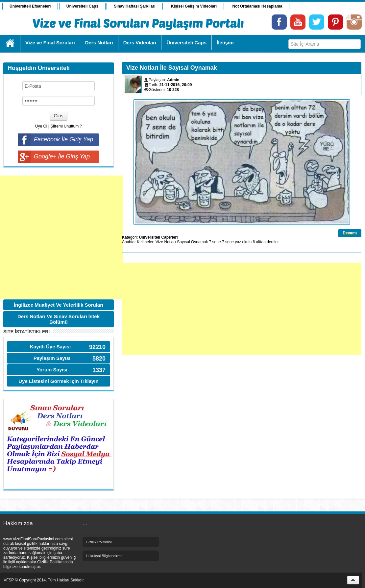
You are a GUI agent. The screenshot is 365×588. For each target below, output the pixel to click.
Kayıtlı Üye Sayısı (50, 347)
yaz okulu (243, 242)
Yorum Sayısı (52, 370)
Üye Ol (41, 126)
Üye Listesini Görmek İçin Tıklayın (58, 381)
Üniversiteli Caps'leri (158, 237)
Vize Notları (166, 242)
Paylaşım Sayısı (52, 358)
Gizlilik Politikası (99, 542)
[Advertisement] (62, 237)
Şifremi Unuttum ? (66, 126)
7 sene (215, 242)
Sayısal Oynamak (192, 242)
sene (230, 242)
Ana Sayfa (10, 43)
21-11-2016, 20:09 (176, 85)
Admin (173, 80)
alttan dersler (267, 242)
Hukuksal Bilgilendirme (104, 556)
